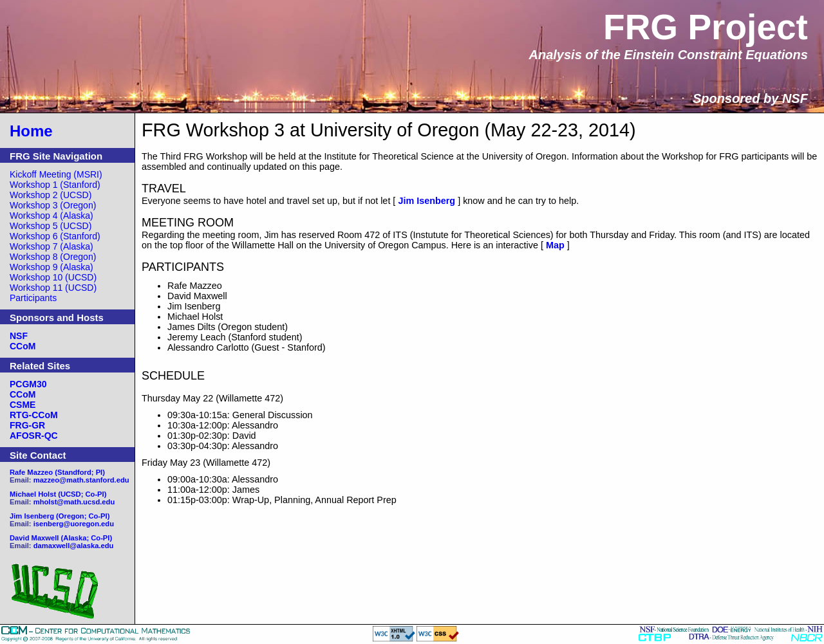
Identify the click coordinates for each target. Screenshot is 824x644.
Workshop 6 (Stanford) (55, 236)
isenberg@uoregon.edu (74, 524)
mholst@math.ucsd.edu (74, 502)
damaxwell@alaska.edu (74, 546)
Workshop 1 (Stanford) (55, 185)
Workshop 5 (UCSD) (51, 226)
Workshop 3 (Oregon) (53, 205)
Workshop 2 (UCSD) (51, 195)
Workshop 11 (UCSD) (53, 288)
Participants (33, 298)
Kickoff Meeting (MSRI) (56, 174)
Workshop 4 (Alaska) (51, 216)
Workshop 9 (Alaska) (51, 267)
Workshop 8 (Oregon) (53, 257)
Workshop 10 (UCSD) (53, 277)
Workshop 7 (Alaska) (51, 246)
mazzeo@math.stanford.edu (81, 480)
